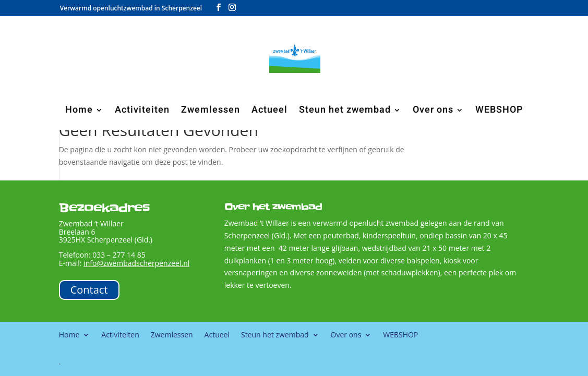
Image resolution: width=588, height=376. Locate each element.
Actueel (269, 112)
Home (79, 112)
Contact (89, 290)
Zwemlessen (211, 112)
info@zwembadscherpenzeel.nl (136, 263)
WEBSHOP (499, 112)
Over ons (433, 112)
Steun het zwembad (345, 112)
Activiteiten (142, 112)
